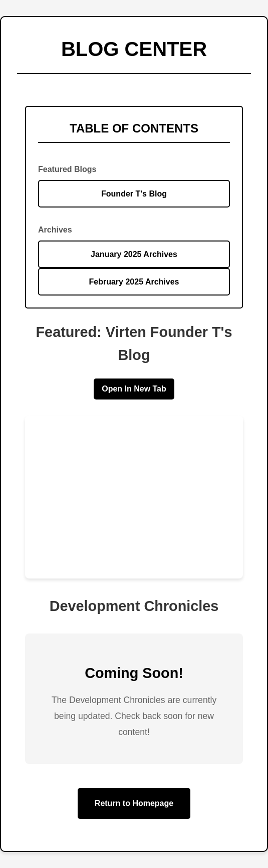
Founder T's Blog (134, 194)
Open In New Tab (134, 389)
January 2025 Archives (134, 254)
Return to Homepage (134, 803)
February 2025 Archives (134, 282)
